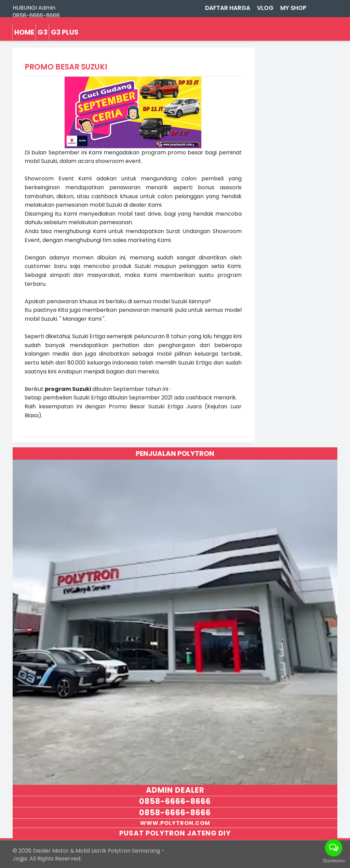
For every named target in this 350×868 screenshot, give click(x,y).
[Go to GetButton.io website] (334, 861)
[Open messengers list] (334, 848)
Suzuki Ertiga (89, 336)
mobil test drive (139, 214)
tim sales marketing (129, 240)
